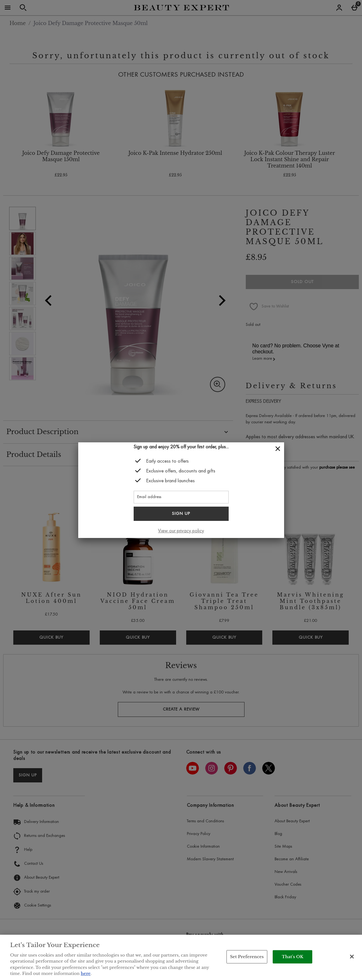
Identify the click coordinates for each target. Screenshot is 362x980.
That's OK (293, 957)
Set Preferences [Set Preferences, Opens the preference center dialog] (247, 957)
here (86, 974)
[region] (181, 957)
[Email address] (181, 497)
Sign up (181, 514)
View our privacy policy (181, 531)
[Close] (278, 449)
